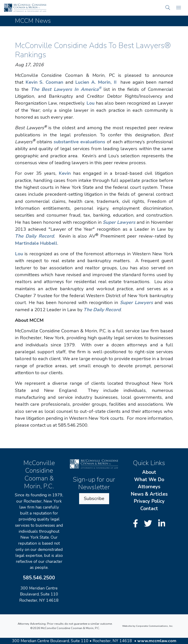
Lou (90, 103)
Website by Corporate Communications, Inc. (148, 626)
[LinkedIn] (162, 524)
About (149, 472)
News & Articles (149, 494)
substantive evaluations (79, 142)
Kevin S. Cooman (44, 82)
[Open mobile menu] (178, 8)
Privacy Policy (149, 501)
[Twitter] (149, 524)
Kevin (65, 173)
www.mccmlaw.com (157, 641)
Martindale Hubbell (36, 243)
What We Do (149, 480)
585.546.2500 (39, 578)
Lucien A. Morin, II (96, 82)
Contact (149, 509)
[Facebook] (137, 524)
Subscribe (94, 499)
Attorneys (149, 487)
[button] (168, 8)
